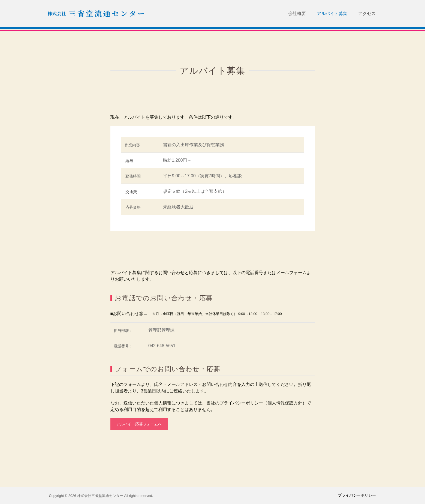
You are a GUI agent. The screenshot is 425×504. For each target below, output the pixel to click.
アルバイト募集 (332, 13)
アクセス (367, 13)
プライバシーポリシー (357, 495)
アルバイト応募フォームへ (139, 424)
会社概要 (297, 13)
